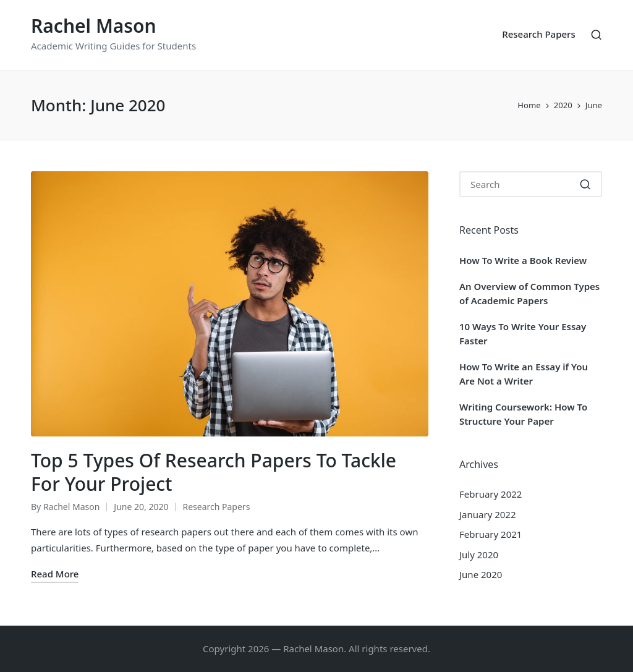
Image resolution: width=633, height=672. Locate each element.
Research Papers (216, 507)
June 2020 (481, 574)
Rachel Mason (94, 26)
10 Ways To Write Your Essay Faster (523, 334)
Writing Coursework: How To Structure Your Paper (523, 414)
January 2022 (488, 514)
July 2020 (479, 555)
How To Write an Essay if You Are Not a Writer (524, 374)
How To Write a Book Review (523, 260)
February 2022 (491, 494)
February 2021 (491, 534)
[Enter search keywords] (531, 184)
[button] (585, 184)
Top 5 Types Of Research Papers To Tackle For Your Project (214, 472)
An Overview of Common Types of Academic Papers (529, 293)
